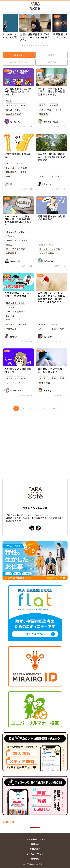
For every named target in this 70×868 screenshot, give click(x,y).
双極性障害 (11, 172)
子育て (24, 172)
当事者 (51, 55)
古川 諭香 (47, 337)
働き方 (42, 105)
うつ (8, 163)
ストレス (18, 163)
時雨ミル (14, 337)
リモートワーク (13, 320)
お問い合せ (35, 849)
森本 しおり (48, 184)
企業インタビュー (19, 62)
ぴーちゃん (15, 122)
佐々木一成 (15, 261)
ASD (51, 245)
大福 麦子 (47, 390)
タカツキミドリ (17, 390)
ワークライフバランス (17, 240)
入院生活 (54, 105)
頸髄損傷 (43, 114)
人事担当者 (51, 62)
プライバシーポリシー (35, 854)
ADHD (9, 101)
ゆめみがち (48, 261)
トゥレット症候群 (14, 311)
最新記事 (19, 55)
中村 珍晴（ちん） (51, 122)
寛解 (62, 329)
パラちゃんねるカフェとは (35, 839)
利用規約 (35, 858)
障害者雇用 (11, 329)
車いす (59, 109)
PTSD (42, 324)
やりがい (10, 236)
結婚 (49, 109)
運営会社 (35, 844)
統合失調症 (45, 383)
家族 (41, 109)
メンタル (10, 168)
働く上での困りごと (16, 109)
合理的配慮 (11, 253)
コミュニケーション (16, 105)
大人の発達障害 (13, 114)
